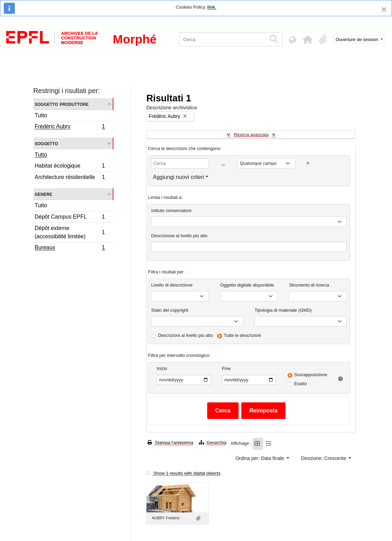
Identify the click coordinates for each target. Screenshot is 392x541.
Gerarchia (213, 443)
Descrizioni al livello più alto (185, 335)
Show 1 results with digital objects (183, 473)
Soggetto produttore (62, 104)
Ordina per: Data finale (260, 458)
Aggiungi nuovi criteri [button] (178, 177)
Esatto (300, 384)
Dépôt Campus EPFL (70, 218)
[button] (308, 40)
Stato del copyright (170, 310)
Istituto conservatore (171, 211)
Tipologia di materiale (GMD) (283, 310)
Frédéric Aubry (70, 127)
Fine (226, 368)
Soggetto (47, 143)
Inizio (162, 368)
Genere (44, 194)
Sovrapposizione (311, 375)
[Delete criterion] (308, 163)
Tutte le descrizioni (242, 335)
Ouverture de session (358, 39)
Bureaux (70, 248)
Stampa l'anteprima (170, 443)
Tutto (41, 115)
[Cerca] (223, 39)
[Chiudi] (384, 9)
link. (212, 7)
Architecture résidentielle (70, 178)
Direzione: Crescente (324, 458)
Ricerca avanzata (251, 135)
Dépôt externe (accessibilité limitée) (70, 232)
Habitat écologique (70, 167)
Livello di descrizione (172, 285)
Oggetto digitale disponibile (247, 285)
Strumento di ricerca (309, 285)
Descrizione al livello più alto (179, 236)
